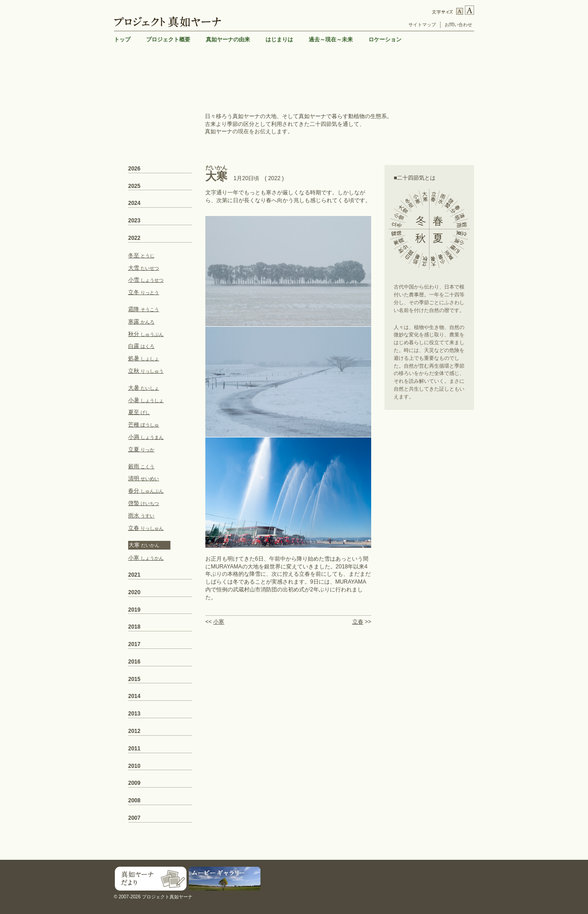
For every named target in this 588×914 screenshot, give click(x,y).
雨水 (141, 516)
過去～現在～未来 (331, 40)
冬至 (141, 255)
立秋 (146, 371)
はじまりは (279, 40)
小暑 (146, 400)
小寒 (219, 622)
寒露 (141, 322)
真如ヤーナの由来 (228, 40)
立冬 (144, 292)
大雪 (144, 268)
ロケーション (385, 40)
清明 (144, 478)
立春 (358, 622)
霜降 (144, 309)
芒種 (144, 425)
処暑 (144, 358)
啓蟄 (144, 503)
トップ (122, 40)
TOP (467, 853)
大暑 (144, 388)
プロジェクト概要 (168, 40)
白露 (141, 346)
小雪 (146, 280)
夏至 (139, 412)
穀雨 (141, 466)
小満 (146, 437)
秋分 (146, 334)
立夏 (141, 449)
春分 (146, 491)
